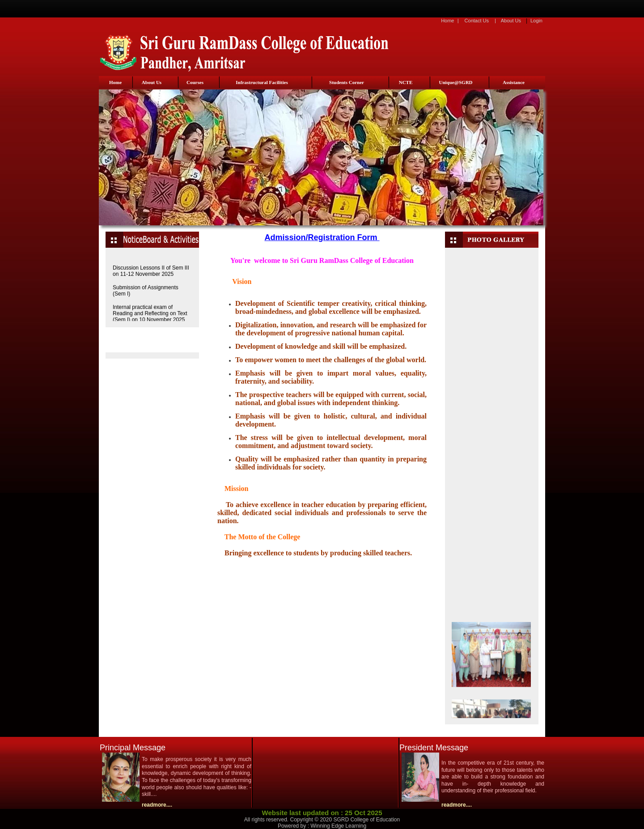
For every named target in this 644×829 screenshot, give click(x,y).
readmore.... (157, 805)
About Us (511, 21)
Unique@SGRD (455, 82)
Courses (195, 82)
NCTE (406, 82)
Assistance (514, 82)
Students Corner (347, 82)
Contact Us (477, 21)
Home (447, 21)
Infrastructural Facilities (262, 82)
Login (536, 21)
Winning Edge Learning (338, 826)
